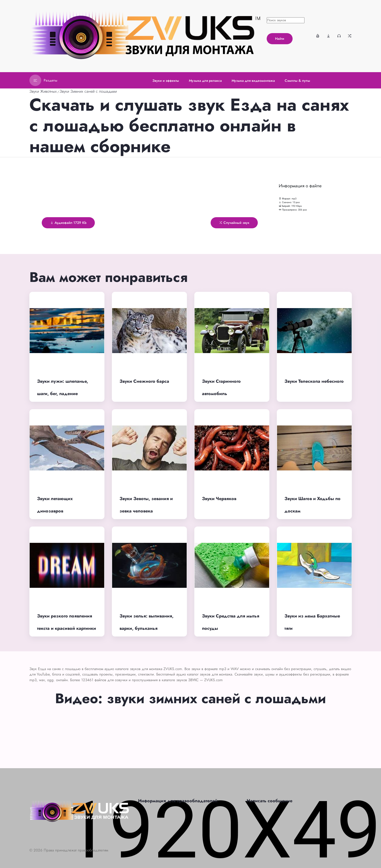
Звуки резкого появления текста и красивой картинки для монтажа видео (67, 628)
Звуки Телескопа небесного (314, 381)
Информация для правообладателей (178, 801)
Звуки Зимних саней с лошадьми (88, 91)
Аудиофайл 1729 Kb (68, 223)
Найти (280, 39)
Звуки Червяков (219, 499)
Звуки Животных (43, 91)
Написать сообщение (270, 801)
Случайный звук (234, 223)
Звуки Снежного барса (144, 381)
